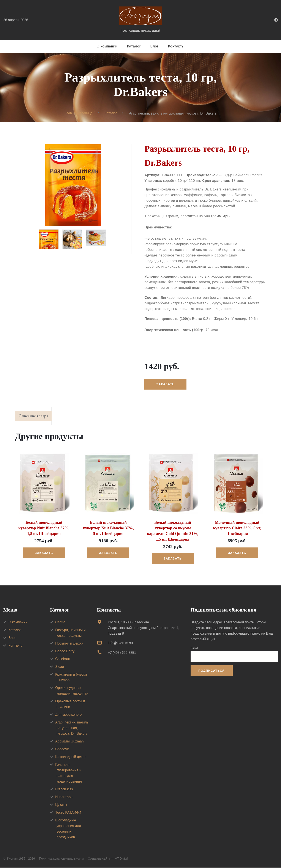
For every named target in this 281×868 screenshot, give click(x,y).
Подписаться (212, 671)
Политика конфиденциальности (61, 859)
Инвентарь (64, 797)
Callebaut (63, 659)
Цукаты (61, 805)
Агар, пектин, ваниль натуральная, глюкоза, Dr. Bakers (72, 728)
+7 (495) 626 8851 (122, 653)
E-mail (194, 649)
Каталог (134, 46)
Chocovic (62, 749)
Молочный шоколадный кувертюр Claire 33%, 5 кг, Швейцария (237, 529)
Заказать (166, 384)
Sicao (60, 667)
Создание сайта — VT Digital (108, 859)
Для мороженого (69, 715)
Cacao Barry (65, 652)
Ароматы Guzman (69, 742)
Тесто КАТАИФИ (68, 813)
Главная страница (78, 113)
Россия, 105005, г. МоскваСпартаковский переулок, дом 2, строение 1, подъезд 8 (143, 628)
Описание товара (35, 417)
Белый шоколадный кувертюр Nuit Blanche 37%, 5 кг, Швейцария (108, 529)
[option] (73, 185)
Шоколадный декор (71, 757)
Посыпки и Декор (69, 644)
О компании (107, 46)
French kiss (64, 790)
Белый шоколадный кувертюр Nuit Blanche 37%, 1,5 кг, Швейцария (44, 529)
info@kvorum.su (120, 643)
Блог (155, 46)
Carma (60, 623)
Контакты (176, 46)
